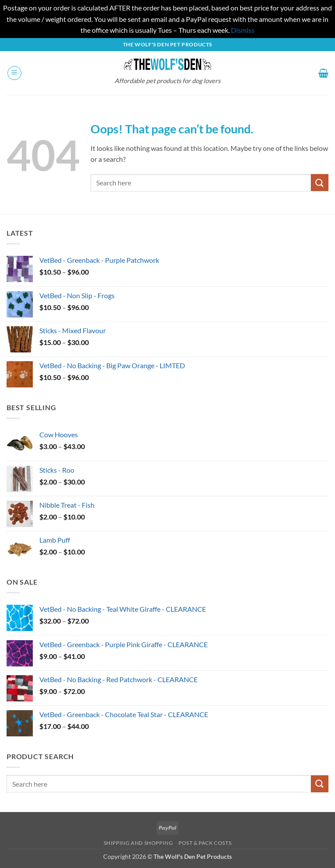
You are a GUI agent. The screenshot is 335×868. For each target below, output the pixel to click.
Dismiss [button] (243, 30)
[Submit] (320, 183)
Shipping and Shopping (138, 843)
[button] (14, 73)
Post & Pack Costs (205, 843)
